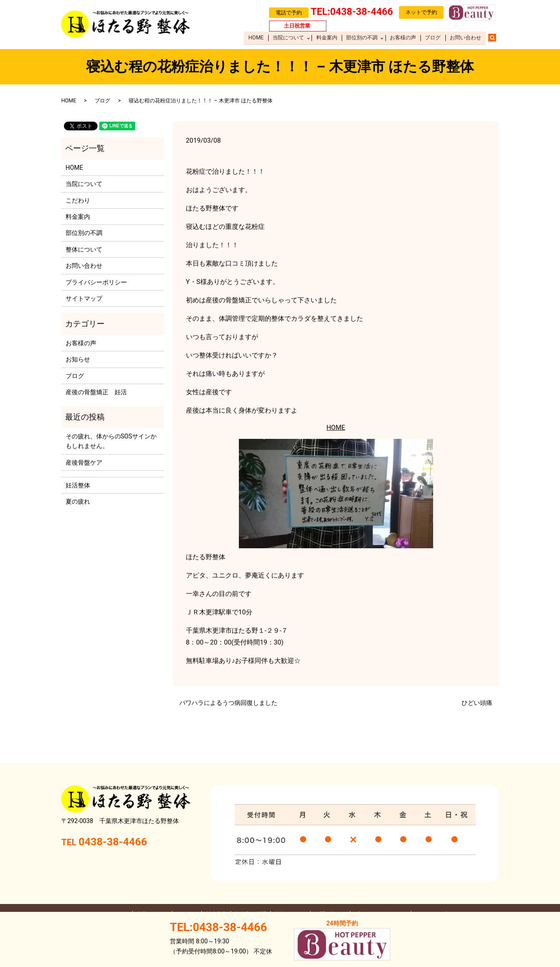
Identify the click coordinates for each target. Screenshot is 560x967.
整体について (84, 249)
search (497, 37)
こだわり (78, 200)
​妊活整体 (78, 485)
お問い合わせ (465, 38)
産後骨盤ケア (84, 462)
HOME (259, 38)
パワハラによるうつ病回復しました (228, 703)
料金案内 (329, 38)
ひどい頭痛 (477, 703)
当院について (290, 38)
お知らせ (78, 359)
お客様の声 (404, 38)
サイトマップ (84, 298)
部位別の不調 (363, 38)
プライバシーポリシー (96, 282)
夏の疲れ (78, 501)
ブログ (434, 38)
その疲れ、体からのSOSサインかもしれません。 (111, 441)
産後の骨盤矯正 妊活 (96, 392)
